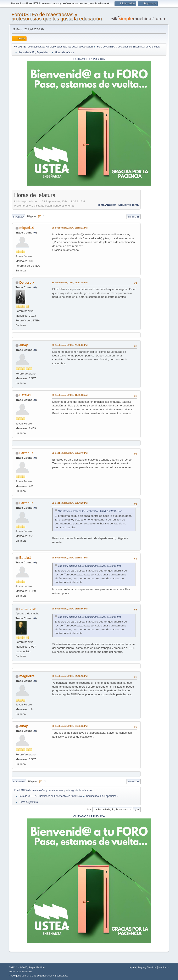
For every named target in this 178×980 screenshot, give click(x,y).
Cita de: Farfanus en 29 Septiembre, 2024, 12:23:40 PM (89, 566)
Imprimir (134, 217)
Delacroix (27, 283)
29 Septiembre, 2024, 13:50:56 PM (70, 609)
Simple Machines (37, 967)
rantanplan (28, 609)
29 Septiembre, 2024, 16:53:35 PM (70, 726)
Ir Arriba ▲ (164, 967)
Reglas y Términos (147, 967)
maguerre (27, 676)
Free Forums (26, 972)
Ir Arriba (19, 782)
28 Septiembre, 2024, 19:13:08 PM (70, 282)
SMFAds (13, 972)
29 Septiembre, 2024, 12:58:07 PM (70, 558)
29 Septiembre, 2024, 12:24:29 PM (70, 503)
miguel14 (26, 228)
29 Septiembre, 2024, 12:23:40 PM (70, 453)
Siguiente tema (129, 205)
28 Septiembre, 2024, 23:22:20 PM (70, 345)
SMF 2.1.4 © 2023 (18, 967)
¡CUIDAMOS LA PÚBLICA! (89, 59)
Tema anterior (107, 205)
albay (24, 345)
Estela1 (25, 395)
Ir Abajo (18, 217)
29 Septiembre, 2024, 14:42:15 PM (70, 676)
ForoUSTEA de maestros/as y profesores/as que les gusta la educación (57, 16)
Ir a (89, 809)
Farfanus (26, 453)
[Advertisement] (154, 254)
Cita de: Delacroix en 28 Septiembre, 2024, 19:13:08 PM (90, 511)
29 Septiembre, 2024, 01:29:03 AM (70, 395)
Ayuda (133, 967)
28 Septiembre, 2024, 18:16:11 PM (70, 228)
